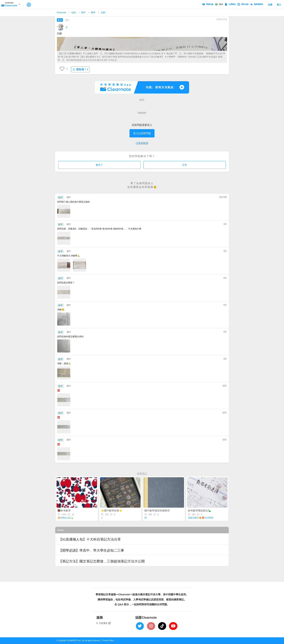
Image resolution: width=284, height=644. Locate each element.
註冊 (270, 5)
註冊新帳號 (142, 143)
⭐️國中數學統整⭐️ (112, 511)
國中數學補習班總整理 (157, 511)
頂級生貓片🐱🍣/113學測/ (201, 518)
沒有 (185, 165)
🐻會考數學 (64, 511)
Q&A (74, 12)
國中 (83, 12)
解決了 (99, 165)
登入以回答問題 (142, 133)
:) (102, 518)
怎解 (103, 12)
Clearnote (61, 12)
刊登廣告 (105, 623)
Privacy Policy (108, 640)
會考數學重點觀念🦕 (200, 511)
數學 (93, 12)
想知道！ (80, 69)
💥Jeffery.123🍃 (66, 518)
